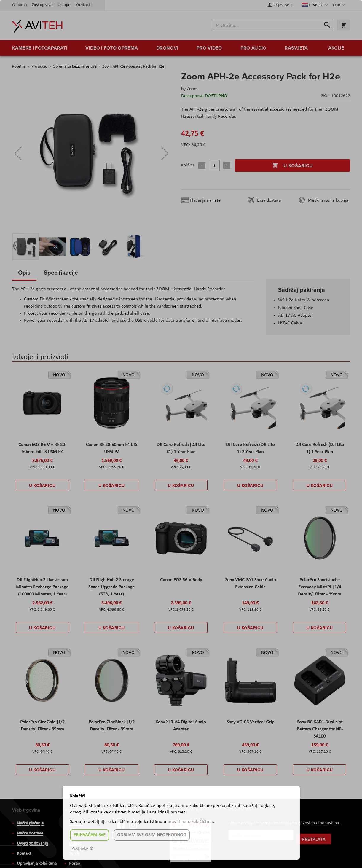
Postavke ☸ (82, 849)
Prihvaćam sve (90, 835)
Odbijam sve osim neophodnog (152, 835)
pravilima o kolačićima (190, 822)
